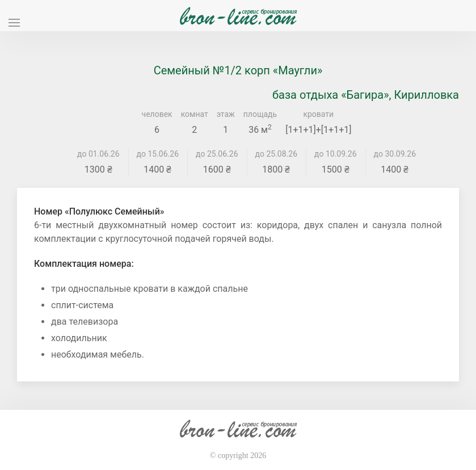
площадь (260, 114)
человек (157, 114)
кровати (318, 114)
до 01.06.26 (98, 154)
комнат (195, 114)
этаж (226, 114)
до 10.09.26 (336, 154)
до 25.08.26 (277, 154)
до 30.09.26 (395, 154)
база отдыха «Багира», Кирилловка (366, 95)
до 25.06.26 (217, 154)
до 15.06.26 (158, 154)
